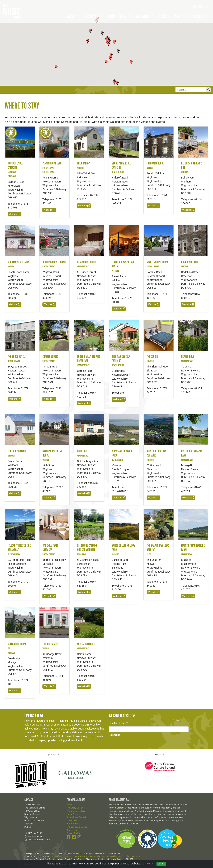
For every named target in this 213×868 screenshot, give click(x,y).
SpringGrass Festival (76, 817)
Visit (178, 16)
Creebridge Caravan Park (192, 453)
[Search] (191, 90)
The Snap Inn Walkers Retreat (158, 548)
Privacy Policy (73, 833)
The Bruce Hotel (16, 356)
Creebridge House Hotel (17, 646)
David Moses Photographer (106, 856)
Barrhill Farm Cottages (50, 548)
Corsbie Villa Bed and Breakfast (89, 359)
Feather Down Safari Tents (123, 264)
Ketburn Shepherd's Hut (192, 165)
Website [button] (15, 214)
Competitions (117, 16)
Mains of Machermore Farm (193, 548)
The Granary (84, 163)
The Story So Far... (75, 808)
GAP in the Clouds (86, 856)
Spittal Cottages (86, 644)
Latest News (72, 814)
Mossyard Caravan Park (122, 453)
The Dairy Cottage (17, 451)
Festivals (92, 16)
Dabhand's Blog (57, 856)
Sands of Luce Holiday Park (123, 548)
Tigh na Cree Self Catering (121, 359)
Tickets (164, 16)
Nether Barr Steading (54, 262)
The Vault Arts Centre (77, 827)
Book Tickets (73, 830)
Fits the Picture (71, 856)
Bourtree (82, 451)
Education (143, 16)
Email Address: (118, 723)
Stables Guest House (157, 262)
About (72, 16)
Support (196, 16)
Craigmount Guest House (52, 453)
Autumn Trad (73, 824)
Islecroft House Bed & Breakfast (19, 548)
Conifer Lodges (50, 356)
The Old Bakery (50, 644)
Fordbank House (155, 163)
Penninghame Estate (53, 163)
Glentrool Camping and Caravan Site (87, 548)
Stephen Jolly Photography (129, 856)
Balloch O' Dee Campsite (15, 165)
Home (70, 805)
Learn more (148, 864)
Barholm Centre (190, 262)
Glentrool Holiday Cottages (156, 453)
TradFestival (72, 821)
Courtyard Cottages (18, 262)
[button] (109, 44)
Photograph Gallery (76, 811)
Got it (161, 864)
